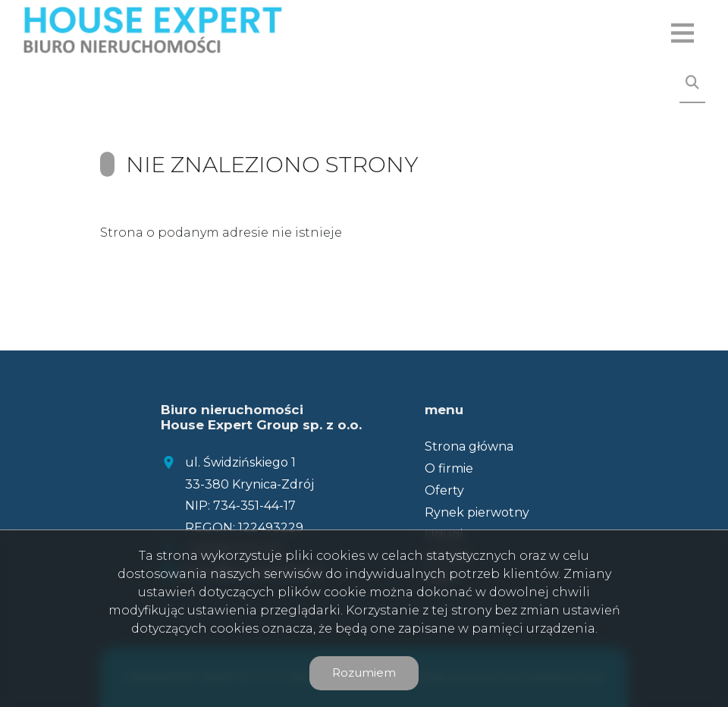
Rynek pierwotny (477, 512)
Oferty (444, 490)
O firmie (449, 468)
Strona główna (469, 446)
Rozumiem (364, 672)
